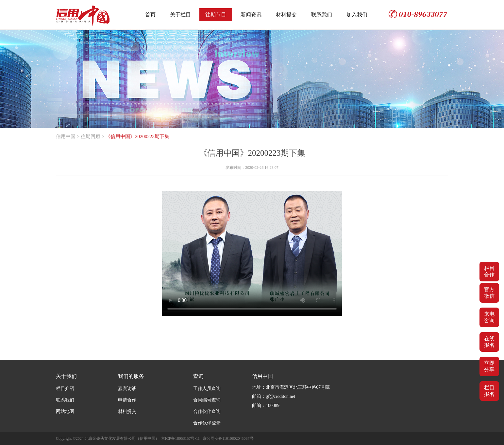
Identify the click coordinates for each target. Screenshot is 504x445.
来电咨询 (489, 317)
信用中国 (66, 136)
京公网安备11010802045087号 (228, 438)
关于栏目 (180, 15)
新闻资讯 (251, 15)
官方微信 (489, 293)
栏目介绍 (65, 389)
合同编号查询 (207, 400)
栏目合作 (489, 271)
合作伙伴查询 (207, 411)
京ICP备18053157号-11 (180, 438)
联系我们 (322, 15)
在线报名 (489, 342)
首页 (150, 15)
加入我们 (357, 15)
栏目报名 (489, 391)
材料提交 (286, 15)
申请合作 (127, 400)
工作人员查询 (207, 389)
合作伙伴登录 (207, 423)
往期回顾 (91, 136)
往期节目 (216, 15)
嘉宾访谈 (127, 389)
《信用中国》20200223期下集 (137, 136)
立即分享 (489, 366)
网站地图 (65, 411)
